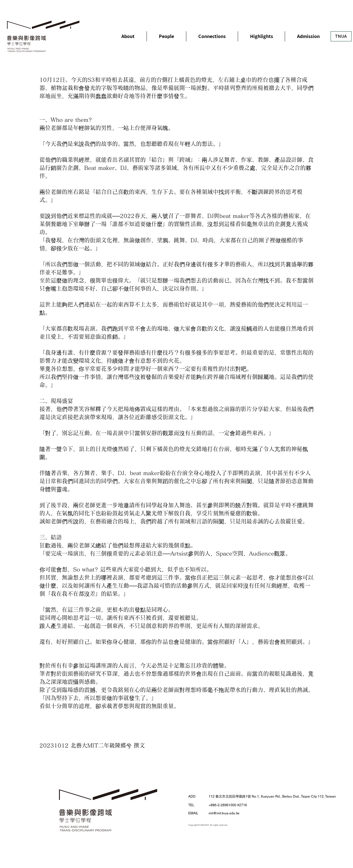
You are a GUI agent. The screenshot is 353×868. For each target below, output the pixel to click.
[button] (128, 36)
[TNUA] (341, 36)
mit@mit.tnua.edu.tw (224, 813)
